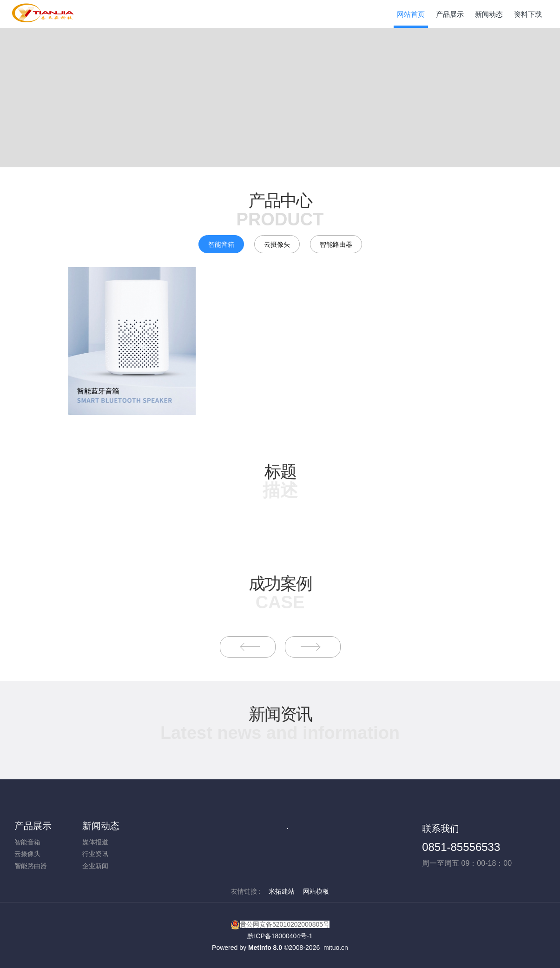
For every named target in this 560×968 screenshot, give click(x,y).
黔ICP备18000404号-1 (280, 936)
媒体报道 (95, 842)
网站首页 (411, 14)
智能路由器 (336, 244)
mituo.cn (336, 948)
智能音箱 (221, 244)
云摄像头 (277, 244)
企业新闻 (95, 866)
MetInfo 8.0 (265, 948)
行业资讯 (95, 854)
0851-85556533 (461, 847)
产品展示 (33, 826)
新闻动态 (101, 826)
